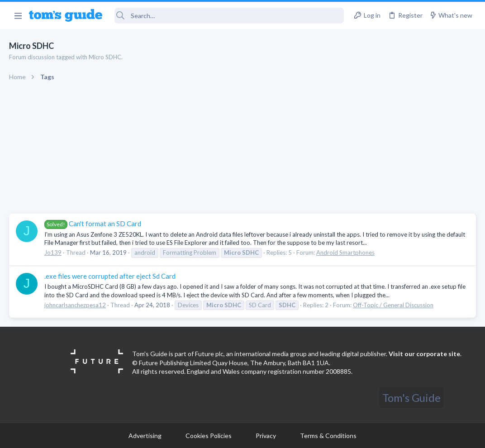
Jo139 (53, 253)
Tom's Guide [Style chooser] (411, 398)
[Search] (229, 16)
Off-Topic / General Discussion (393, 305)
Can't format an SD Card (93, 224)
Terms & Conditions (328, 436)
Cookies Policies (209, 436)
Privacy (266, 436)
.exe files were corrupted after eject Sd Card (110, 276)
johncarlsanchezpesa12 (75, 305)
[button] (18, 15)
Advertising (145, 436)
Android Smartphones (345, 253)
